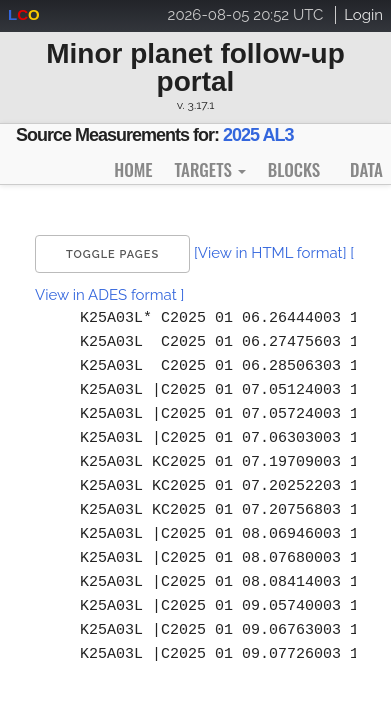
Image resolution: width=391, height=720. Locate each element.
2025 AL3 (258, 135)
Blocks (294, 169)
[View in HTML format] (270, 253)
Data (366, 169)
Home (133, 169)
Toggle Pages (112, 254)
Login (363, 15)
